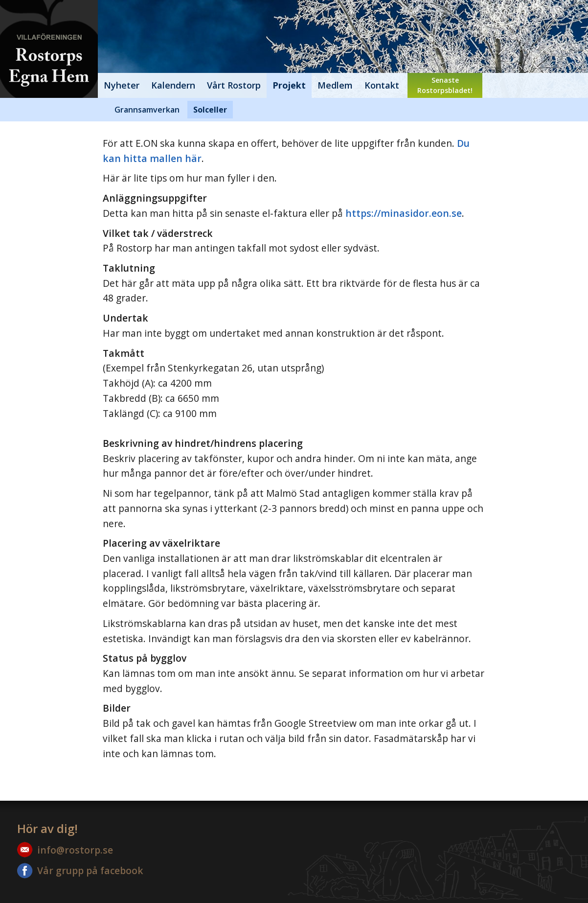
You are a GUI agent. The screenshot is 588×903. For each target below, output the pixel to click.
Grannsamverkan (147, 110)
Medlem (335, 85)
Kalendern (173, 85)
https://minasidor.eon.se (404, 213)
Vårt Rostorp (234, 85)
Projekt (289, 85)
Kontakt (382, 85)
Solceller (210, 110)
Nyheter (122, 85)
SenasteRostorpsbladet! (445, 85)
